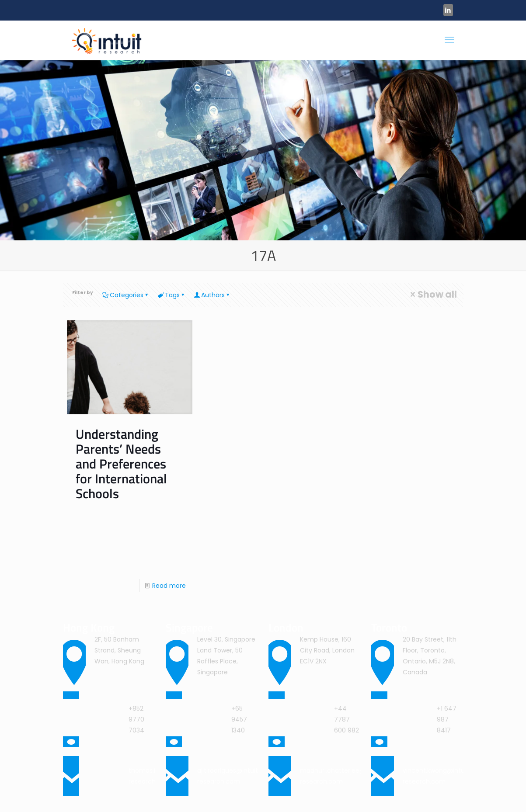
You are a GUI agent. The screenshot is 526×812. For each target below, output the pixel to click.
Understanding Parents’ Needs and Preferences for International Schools (121, 464)
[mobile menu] (449, 40)
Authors (212, 295)
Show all (433, 294)
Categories (126, 295)
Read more (169, 586)
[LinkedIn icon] (448, 10)
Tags (172, 295)
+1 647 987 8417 (447, 719)
